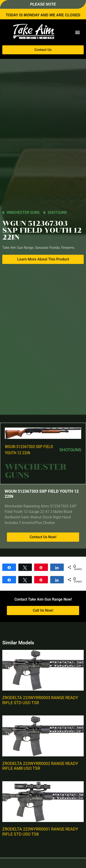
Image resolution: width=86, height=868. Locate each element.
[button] (77, 32)
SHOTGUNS (57, 213)
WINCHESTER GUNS (23, 213)
